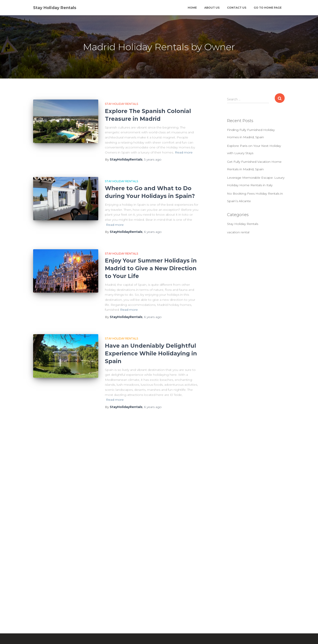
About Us (212, 8)
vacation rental (238, 232)
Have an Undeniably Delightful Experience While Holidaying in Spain (151, 353)
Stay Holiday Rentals (121, 104)
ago (153, 159)
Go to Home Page (268, 8)
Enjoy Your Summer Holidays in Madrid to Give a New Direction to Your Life (151, 268)
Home (192, 8)
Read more (184, 152)
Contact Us (237, 8)
